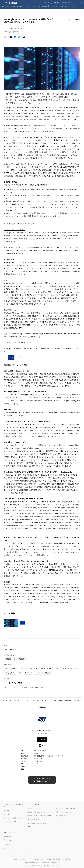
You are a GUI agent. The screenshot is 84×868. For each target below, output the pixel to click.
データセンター (10, 673)
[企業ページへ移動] (42, 720)
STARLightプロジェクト (44, 669)
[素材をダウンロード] (24, 37)
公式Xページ (8, 844)
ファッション (54, 6)
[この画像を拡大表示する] (11, 623)
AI (20, 673)
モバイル (20, 6)
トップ (5, 700)
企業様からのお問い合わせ (32, 862)
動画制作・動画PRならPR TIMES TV (37, 812)
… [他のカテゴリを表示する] (73, 6)
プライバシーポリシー (26, 859)
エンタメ (34, 6)
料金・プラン (8, 814)
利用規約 (48, 859)
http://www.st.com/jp (40, 751)
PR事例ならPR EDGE (62, 816)
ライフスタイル (65, 6)
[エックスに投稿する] (11, 37)
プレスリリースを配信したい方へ (13, 822)
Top (3, 6)
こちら (31, 343)
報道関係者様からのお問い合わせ (62, 859)
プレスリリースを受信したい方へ (13, 818)
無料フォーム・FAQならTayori (64, 812)
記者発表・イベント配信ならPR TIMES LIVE (40, 816)
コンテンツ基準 (39, 859)
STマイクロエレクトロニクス (15, 669)
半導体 (30, 669)
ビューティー (43, 6)
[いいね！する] (5, 37)
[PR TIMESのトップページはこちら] (11, 3)
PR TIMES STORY (32, 808)
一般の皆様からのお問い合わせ (51, 862)
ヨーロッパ (28, 673)
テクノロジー (10, 6)
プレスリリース (14, 700)
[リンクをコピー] (28, 37)
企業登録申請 (66, 3)
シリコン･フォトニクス (71, 669)
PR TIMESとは (8, 810)
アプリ (27, 6)
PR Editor (30, 827)
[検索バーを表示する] (81, 3)
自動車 (47, 673)
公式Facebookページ (10, 836)
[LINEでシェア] (19, 37)
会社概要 (15, 859)
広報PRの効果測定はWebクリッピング (38, 823)
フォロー (42, 740)
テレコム (38, 673)
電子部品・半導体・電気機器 (15, 659)
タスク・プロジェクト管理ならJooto (66, 808)
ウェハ (57, 669)
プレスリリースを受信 (52, 3)
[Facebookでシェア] (15, 37)
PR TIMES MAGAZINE (34, 819)
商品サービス (10, 650)
